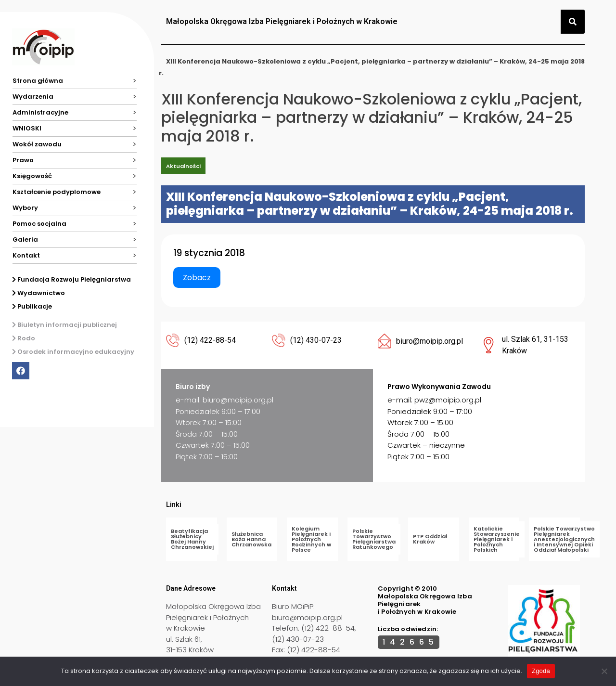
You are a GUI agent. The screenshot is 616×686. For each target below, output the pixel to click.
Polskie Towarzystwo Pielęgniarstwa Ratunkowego (374, 539)
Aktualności (183, 166)
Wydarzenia (33, 97)
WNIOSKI (27, 128)
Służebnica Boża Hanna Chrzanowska (251, 539)
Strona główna (38, 81)
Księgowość (32, 176)
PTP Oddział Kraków (430, 539)
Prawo (23, 160)
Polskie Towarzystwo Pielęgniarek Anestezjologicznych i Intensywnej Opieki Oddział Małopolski (564, 539)
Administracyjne (40, 112)
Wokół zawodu (37, 144)
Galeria (25, 239)
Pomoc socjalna (39, 224)
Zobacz (197, 278)
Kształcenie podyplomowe (57, 192)
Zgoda (541, 671)
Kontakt (26, 255)
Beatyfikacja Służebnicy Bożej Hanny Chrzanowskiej (192, 539)
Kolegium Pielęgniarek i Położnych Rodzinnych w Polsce (311, 539)
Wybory (25, 208)
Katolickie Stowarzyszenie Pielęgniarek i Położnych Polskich (497, 539)
